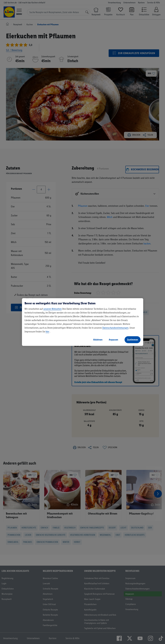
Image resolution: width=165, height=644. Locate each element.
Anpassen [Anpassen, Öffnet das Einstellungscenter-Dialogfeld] (113, 340)
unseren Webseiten (53, 309)
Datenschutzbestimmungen (115, 328)
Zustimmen (133, 340)
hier (47, 332)
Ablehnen (98, 340)
